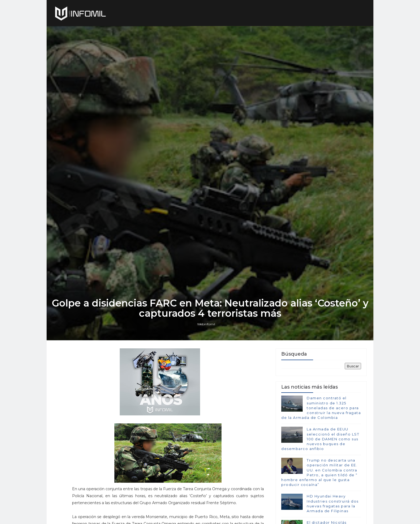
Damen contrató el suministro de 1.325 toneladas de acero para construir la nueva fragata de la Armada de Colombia (321, 408)
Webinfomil (206, 324)
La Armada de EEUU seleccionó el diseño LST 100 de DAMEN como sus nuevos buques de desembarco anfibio (320, 439)
